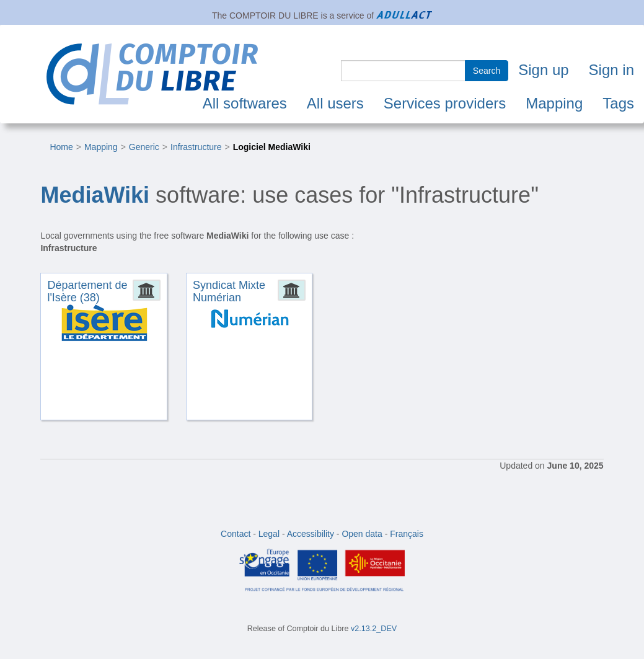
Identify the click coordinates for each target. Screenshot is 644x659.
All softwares (245, 103)
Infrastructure (196, 147)
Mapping (554, 103)
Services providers (445, 103)
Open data (362, 534)
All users (335, 103)
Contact (236, 534)
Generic (144, 147)
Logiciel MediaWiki (272, 147)
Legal (269, 534)
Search (487, 71)
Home (61, 147)
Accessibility (311, 534)
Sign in (611, 70)
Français (407, 534)
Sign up (543, 70)
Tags (618, 103)
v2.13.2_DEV (374, 629)
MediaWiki (95, 195)
